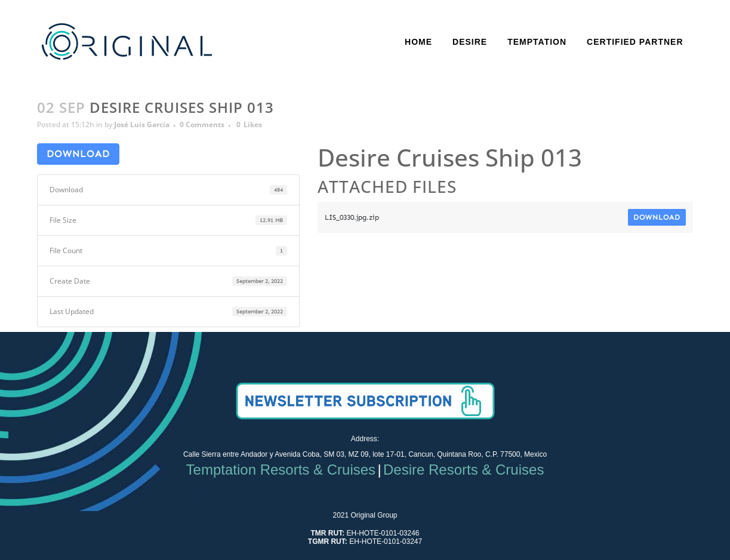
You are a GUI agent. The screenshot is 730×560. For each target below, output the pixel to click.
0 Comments (202, 124)
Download (78, 154)
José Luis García (142, 124)
